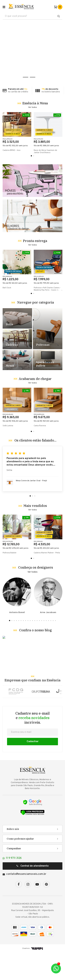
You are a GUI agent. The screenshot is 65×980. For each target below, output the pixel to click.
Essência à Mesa (35, 103)
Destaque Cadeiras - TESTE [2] (17, 366)
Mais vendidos (35, 533)
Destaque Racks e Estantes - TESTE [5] (48, 388)
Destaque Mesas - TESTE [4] (18, 388)
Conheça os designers (36, 595)
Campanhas (14, 876)
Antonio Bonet (17, 623)
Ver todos (32, 107)
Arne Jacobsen (48, 623)
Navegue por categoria (36, 330)
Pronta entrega (35, 268)
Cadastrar (33, 769)
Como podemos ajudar (20, 866)
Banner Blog (32, 680)
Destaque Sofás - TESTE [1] (17, 346)
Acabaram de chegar (35, 406)
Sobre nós (13, 856)
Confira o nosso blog (35, 658)
